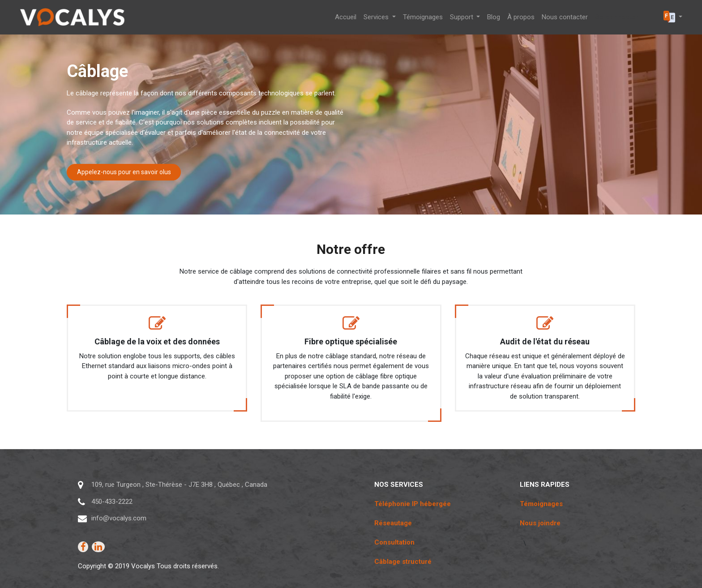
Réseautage (393, 523)
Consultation (394, 542)
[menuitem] (346, 17)
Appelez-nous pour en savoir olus (124, 172)
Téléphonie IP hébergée (413, 504)
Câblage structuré (403, 562)
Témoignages (541, 504)
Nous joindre (540, 523)
